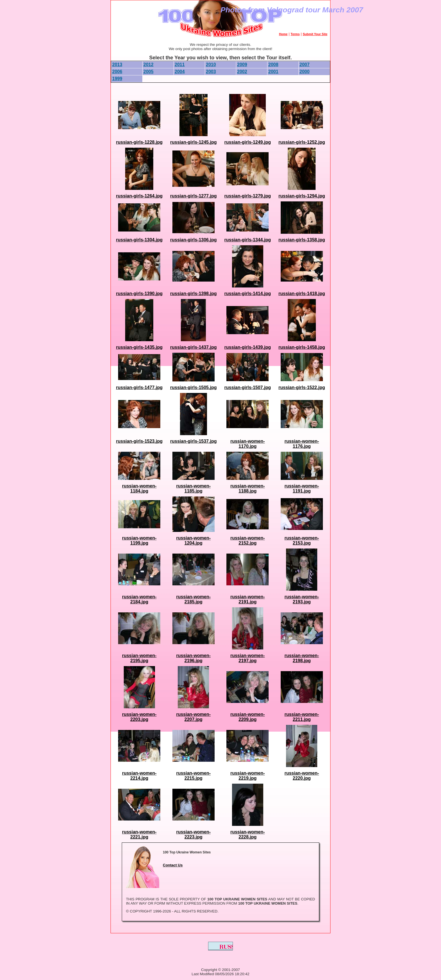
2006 (117, 72)
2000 (305, 72)
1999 (117, 79)
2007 (305, 65)
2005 (148, 72)
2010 (211, 65)
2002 (242, 72)
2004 (180, 72)
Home (283, 34)
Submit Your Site (315, 34)
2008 (273, 65)
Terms (295, 34)
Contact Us (173, 865)
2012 (148, 65)
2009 (242, 65)
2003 (211, 72)
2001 (273, 72)
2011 (180, 65)
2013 (117, 65)
